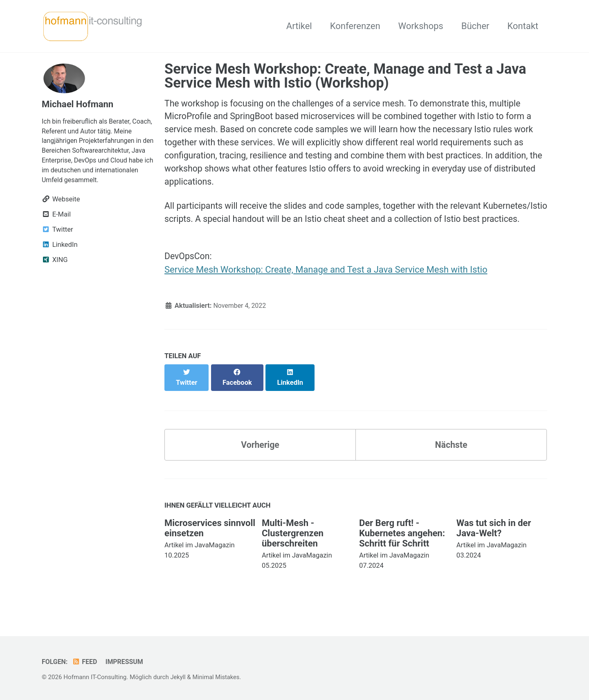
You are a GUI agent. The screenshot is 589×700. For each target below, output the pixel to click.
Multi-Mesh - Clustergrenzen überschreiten (293, 545)
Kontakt (523, 26)
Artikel (299, 26)
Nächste (451, 455)
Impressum (127, 662)
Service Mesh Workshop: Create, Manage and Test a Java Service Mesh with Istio (326, 289)
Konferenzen (355, 26)
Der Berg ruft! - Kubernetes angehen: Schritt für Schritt (402, 545)
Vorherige (260, 455)
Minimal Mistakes (217, 677)
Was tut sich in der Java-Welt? (494, 540)
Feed (86, 662)
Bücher (475, 26)
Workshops (421, 26)
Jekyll (178, 677)
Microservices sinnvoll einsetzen (210, 540)
